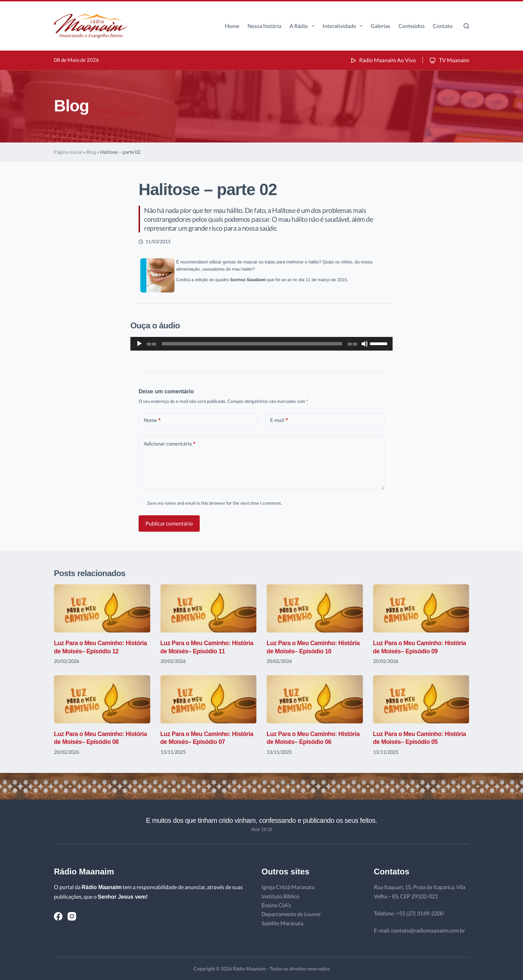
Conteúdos (412, 26)
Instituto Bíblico (280, 896)
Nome (152, 420)
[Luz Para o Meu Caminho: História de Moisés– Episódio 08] (102, 699)
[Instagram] (72, 916)
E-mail (279, 420)
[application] (261, 344)
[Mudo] (365, 344)
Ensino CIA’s (276, 905)
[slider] (252, 344)
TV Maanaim (449, 60)
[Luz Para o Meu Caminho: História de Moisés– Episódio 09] (421, 608)
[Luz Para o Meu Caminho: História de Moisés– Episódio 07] (209, 699)
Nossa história (264, 26)
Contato (443, 26)
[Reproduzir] (139, 344)
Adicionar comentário (169, 444)
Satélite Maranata (282, 923)
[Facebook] (58, 916)
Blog (91, 152)
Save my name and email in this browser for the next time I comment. (215, 503)
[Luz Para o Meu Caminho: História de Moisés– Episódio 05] (421, 699)
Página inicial (68, 152)
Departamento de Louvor (291, 914)
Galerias (380, 26)
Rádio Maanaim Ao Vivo (383, 60)
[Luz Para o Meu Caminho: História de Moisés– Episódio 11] (209, 608)
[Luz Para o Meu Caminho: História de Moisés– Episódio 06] (315, 699)
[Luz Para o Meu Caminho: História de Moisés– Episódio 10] (315, 608)
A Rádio (303, 26)
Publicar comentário (169, 523)
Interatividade (344, 26)
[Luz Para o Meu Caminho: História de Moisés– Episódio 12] (102, 608)
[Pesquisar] (466, 26)
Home (232, 26)
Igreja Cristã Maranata (288, 887)
